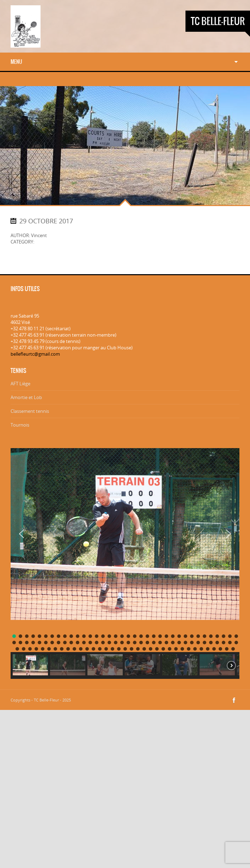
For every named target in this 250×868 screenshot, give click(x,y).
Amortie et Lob (26, 397)
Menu (16, 62)
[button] (22, 534)
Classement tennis (30, 411)
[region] (125, 559)
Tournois (20, 425)
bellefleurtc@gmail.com (35, 354)
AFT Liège (20, 384)
